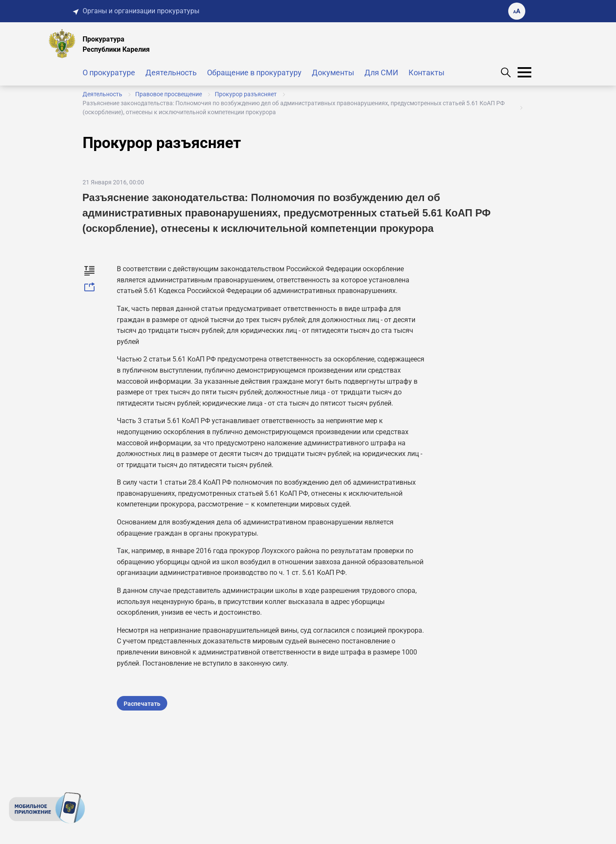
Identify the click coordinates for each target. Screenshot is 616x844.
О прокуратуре (109, 73)
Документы (333, 73)
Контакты (426, 73)
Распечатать (142, 704)
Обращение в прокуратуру (254, 73)
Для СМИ (381, 73)
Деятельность (171, 73)
